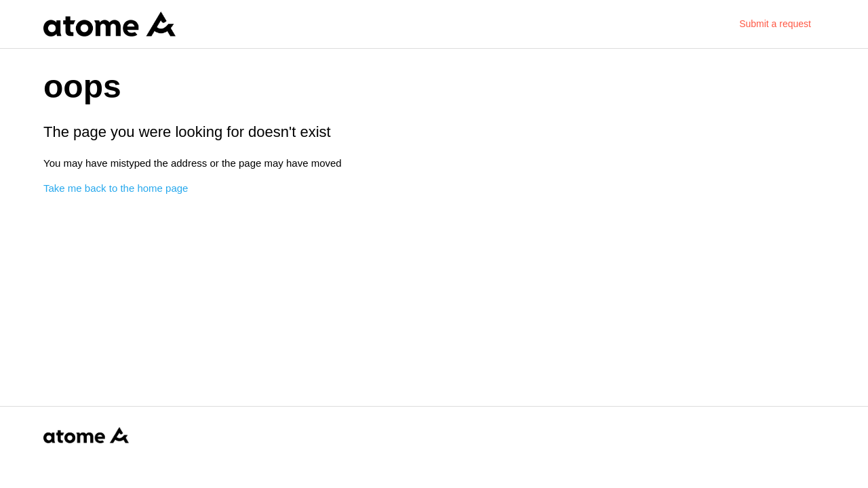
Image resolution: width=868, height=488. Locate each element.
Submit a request (775, 24)
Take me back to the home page (116, 188)
